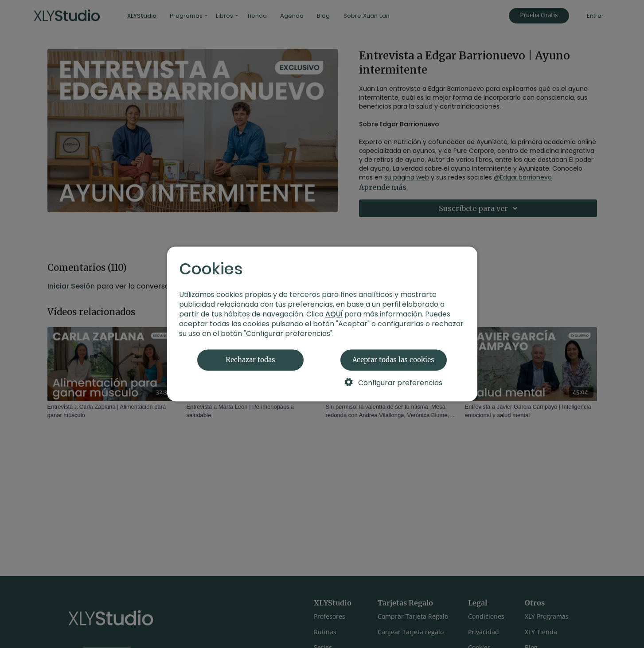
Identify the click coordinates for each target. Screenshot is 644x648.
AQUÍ (334, 314)
